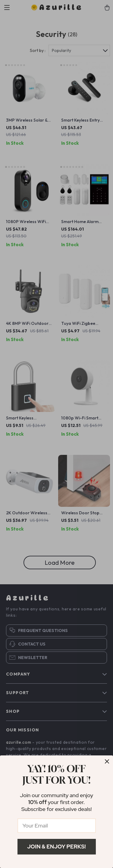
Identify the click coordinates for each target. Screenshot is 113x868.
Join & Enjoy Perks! (56, 847)
